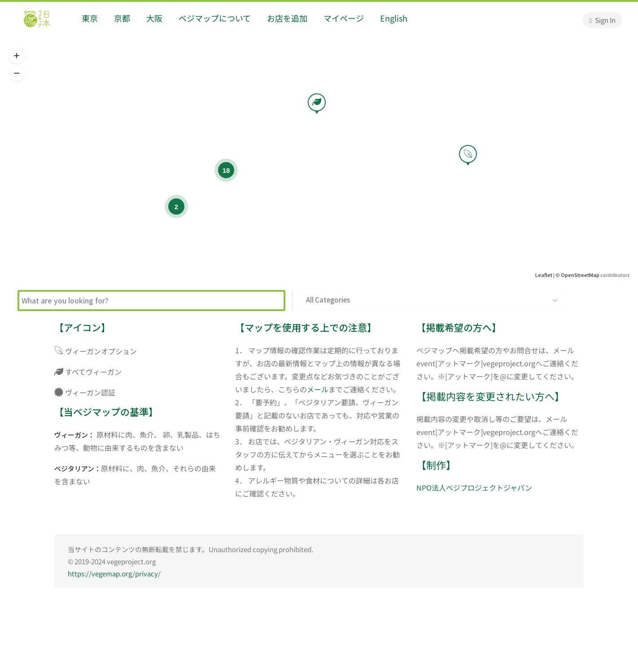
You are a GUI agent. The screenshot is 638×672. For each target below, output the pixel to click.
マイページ (344, 18)
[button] (17, 56)
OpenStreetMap (580, 275)
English (394, 18)
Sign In (603, 20)
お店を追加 (287, 18)
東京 (90, 18)
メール (318, 389)
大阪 (154, 18)
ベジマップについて (215, 18)
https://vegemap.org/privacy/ (114, 573)
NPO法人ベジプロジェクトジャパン (474, 488)
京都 (122, 18)
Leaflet (544, 275)
